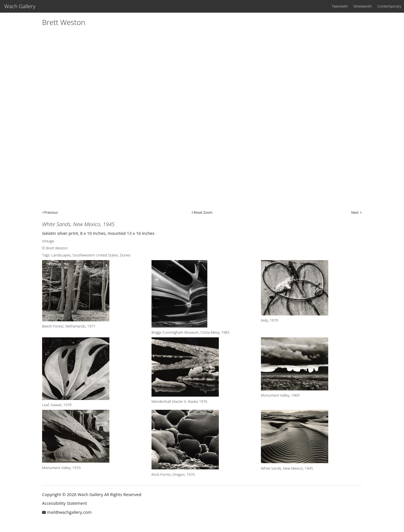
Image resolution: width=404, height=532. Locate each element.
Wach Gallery (20, 6)
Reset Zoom (203, 212)
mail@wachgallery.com (69, 512)
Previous (51, 212)
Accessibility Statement (65, 503)
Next (355, 212)
